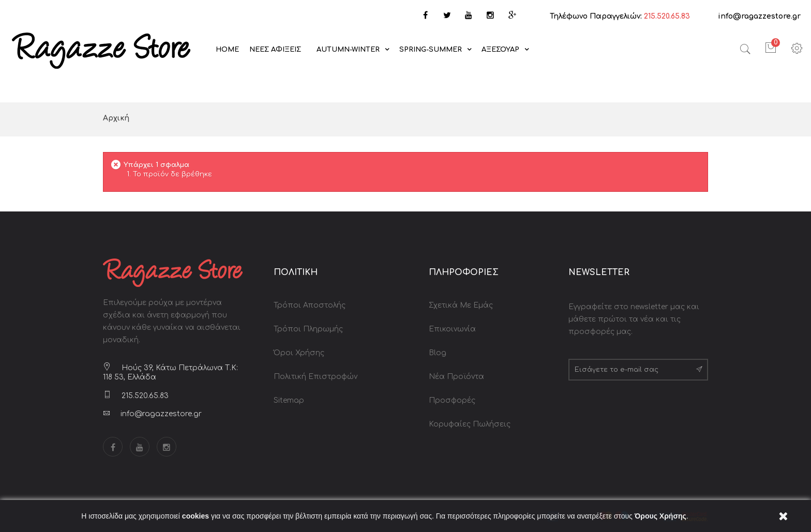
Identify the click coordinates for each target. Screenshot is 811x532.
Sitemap (289, 400)
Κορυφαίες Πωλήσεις (470, 424)
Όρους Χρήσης (660, 516)
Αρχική (116, 118)
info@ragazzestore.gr (759, 16)
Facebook (113, 447)
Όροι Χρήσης (299, 353)
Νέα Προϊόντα (456, 377)
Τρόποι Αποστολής (310, 305)
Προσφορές (452, 400)
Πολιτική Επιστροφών (316, 377)
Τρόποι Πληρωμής (308, 329)
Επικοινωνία (452, 329)
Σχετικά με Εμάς (461, 305)
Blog (438, 353)
